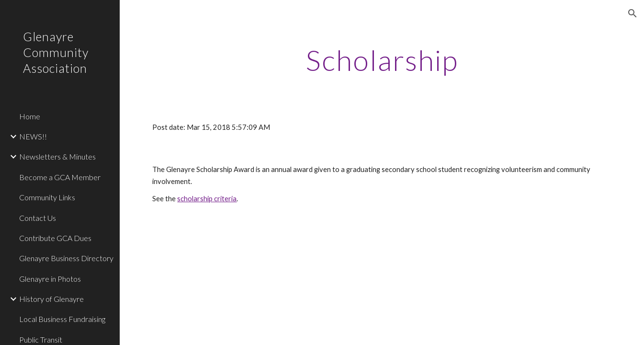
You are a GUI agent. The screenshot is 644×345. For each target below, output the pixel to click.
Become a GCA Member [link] (60, 177)
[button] (633, 13)
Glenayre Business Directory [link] (66, 258)
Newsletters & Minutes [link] (57, 156)
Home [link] (30, 116)
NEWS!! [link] (33, 136)
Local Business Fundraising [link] (62, 319)
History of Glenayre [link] (51, 299)
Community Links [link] (47, 197)
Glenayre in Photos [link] (50, 279)
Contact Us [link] (38, 218)
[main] (382, 60)
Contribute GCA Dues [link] (55, 238)
